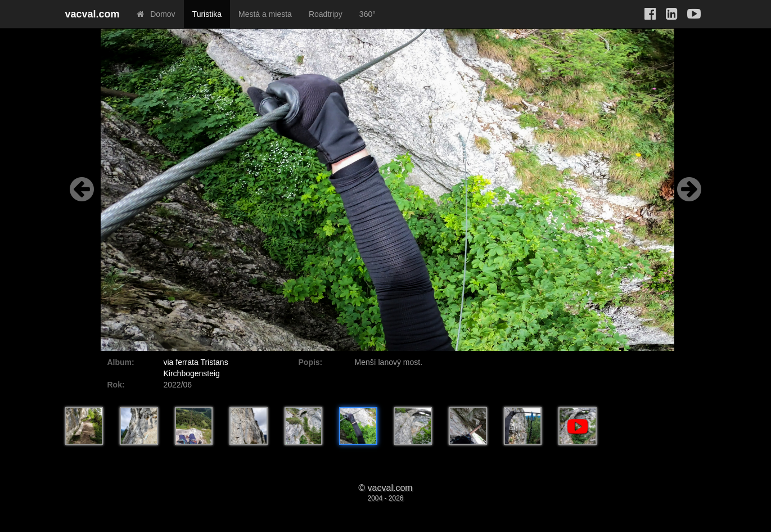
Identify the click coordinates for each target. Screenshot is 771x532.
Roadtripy (326, 14)
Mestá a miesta (265, 14)
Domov (156, 14)
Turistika (207, 14)
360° (368, 14)
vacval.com (93, 14)
